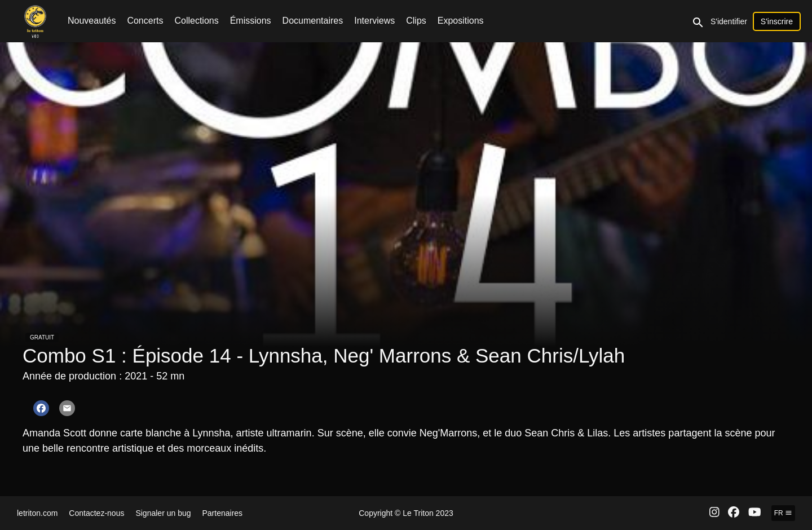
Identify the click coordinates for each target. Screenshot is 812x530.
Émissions (251, 21)
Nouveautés (92, 21)
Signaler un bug (163, 513)
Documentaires (313, 21)
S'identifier (729, 21)
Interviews (374, 21)
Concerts (145, 21)
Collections (196, 21)
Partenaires (223, 513)
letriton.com (37, 513)
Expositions (461, 21)
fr (783, 513)
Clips (416, 21)
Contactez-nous (96, 513)
